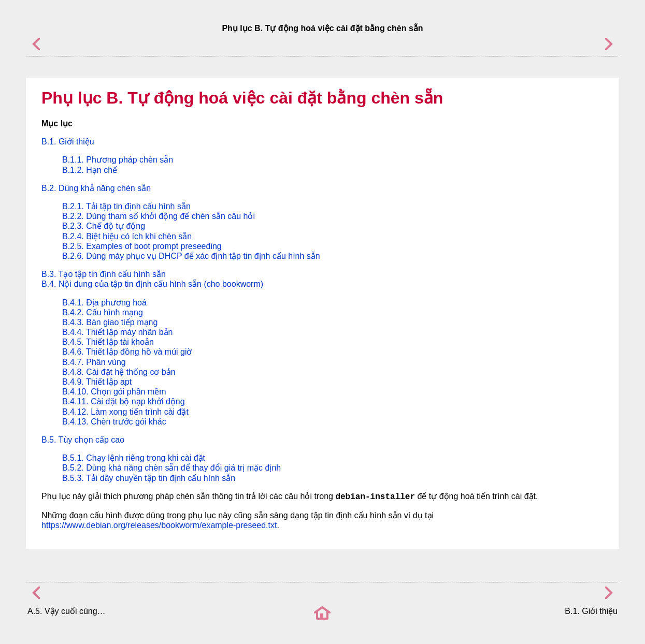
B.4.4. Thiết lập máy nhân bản (117, 332)
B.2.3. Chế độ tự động (104, 226)
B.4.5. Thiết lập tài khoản (108, 342)
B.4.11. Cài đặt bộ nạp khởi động (124, 401)
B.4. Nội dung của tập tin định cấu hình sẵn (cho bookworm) (152, 284)
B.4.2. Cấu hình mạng (103, 312)
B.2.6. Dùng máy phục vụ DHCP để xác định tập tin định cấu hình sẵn (191, 256)
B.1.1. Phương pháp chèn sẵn (118, 160)
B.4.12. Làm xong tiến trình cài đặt (125, 412)
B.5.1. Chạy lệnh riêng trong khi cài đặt (134, 458)
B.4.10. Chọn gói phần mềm (114, 392)
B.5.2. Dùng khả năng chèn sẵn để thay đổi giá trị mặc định (171, 468)
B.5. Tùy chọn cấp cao (83, 440)
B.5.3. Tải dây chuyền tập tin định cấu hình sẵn (149, 478)
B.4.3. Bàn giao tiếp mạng (110, 322)
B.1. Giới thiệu (68, 142)
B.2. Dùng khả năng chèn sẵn (96, 188)
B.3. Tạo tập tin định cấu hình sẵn (104, 274)
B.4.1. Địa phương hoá (104, 303)
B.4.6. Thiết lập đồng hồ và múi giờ (127, 352)
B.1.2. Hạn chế (90, 170)
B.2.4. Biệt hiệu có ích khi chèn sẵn (127, 236)
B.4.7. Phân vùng (94, 362)
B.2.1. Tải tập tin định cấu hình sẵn (126, 206)
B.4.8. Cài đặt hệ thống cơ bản (119, 372)
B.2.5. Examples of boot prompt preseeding (142, 246)
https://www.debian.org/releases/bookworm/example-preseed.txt (159, 525)
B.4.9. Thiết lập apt (97, 382)
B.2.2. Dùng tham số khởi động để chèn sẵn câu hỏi (159, 216)
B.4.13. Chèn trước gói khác (114, 422)
